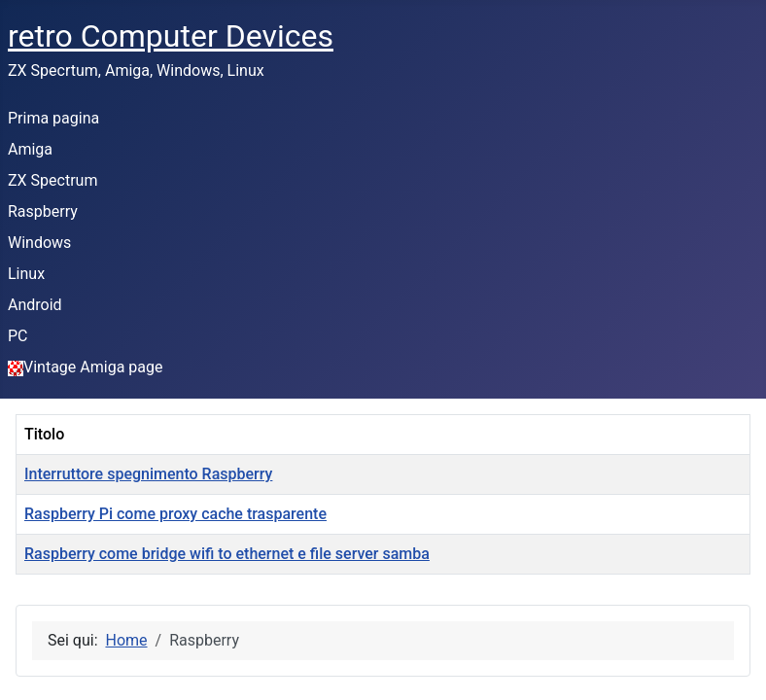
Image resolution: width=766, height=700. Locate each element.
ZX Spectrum (52, 180)
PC (18, 336)
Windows (39, 243)
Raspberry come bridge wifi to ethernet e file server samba (227, 554)
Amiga (30, 149)
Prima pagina (53, 118)
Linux (26, 274)
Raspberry (43, 211)
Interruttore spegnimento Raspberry (148, 474)
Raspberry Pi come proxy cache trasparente (175, 514)
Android (35, 305)
